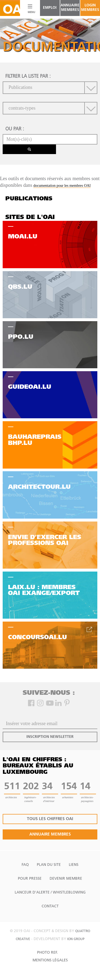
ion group (76, 939)
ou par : (15, 129)
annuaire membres (70, 8)
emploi (50, 8)
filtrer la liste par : (28, 77)
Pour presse (30, 879)
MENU (30, 12)
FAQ (25, 865)
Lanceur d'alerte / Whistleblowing (50, 893)
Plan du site (49, 865)
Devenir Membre (66, 879)
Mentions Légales (50, 960)
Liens (74, 865)
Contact (50, 906)
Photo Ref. (47, 953)
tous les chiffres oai (50, 819)
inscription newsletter (50, 737)
